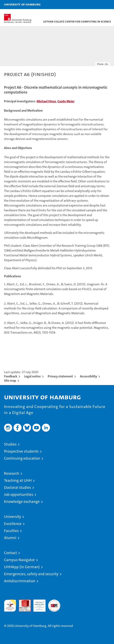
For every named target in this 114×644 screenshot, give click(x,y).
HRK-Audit (37, 604)
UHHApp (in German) (22, 567)
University (12, 517)
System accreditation (54, 604)
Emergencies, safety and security (31, 574)
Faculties (11, 531)
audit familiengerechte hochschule (10, 606)
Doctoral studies (18, 487)
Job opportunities (19, 495)
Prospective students (21, 451)
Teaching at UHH (18, 480)
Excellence (13, 524)
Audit (23, 602)
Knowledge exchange (22, 502)
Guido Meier (66, 101)
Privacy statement (60, 376)
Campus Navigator (19, 560)
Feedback (11, 376)
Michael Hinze (46, 101)
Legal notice (32, 376)
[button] (98, 5)
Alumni (10, 538)
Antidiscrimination (20, 581)
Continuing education (22, 458)
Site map (10, 381)
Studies (10, 444)
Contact (10, 553)
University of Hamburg (22, 4)
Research (12, 473)
